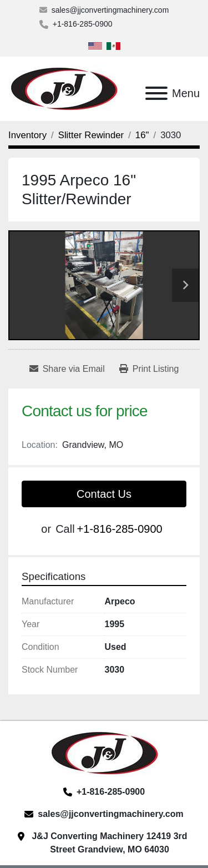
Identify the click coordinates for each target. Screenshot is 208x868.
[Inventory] (27, 135)
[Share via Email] (67, 369)
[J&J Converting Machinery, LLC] (104, 753)
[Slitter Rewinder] (91, 135)
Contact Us (104, 494)
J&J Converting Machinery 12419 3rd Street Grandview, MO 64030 (109, 843)
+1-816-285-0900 (83, 24)
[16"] (142, 135)
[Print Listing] (149, 369)
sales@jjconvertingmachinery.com (110, 10)
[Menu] (156, 93)
